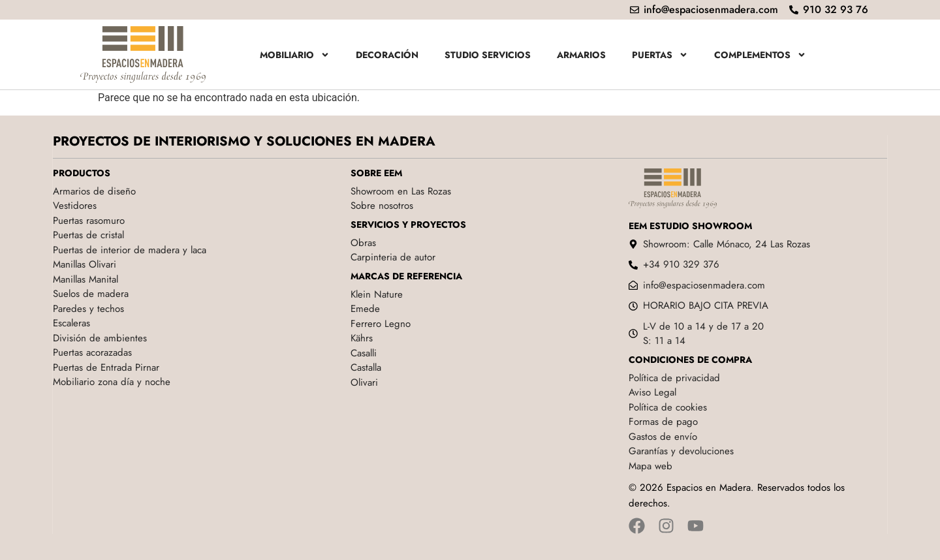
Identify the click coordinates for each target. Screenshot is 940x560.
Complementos (760, 55)
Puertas (660, 55)
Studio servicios (488, 55)
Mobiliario (295, 55)
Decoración (387, 55)
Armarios (581, 55)
